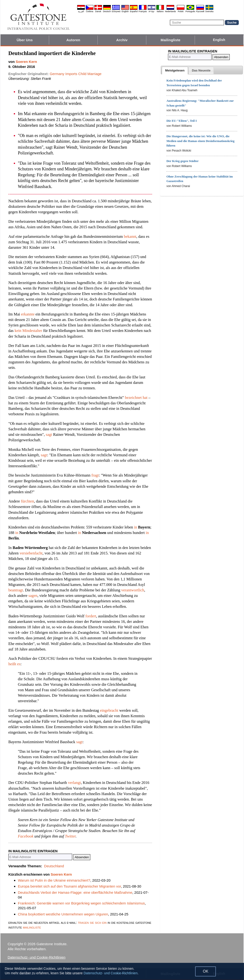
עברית (152, 11)
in (135, 527)
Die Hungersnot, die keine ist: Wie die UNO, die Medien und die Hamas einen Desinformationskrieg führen (200, 141)
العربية (81, 11)
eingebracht (109, 710)
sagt (49, 434)
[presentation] (175, 71)
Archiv (122, 40)
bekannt (130, 236)
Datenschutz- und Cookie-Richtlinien (37, 957)
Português (190, 11)
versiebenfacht (31, 553)
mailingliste (32, 927)
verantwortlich (133, 590)
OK (206, 971)
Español (134, 11)
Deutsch (107, 11)
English (125, 11)
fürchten (28, 501)
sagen (33, 596)
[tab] (175, 71)
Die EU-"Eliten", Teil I (181, 121)
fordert (91, 616)
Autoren (73, 40)
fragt (95, 475)
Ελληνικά (116, 11)
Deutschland (54, 866)
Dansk (98, 11)
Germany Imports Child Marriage (76, 74)
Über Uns (25, 40)
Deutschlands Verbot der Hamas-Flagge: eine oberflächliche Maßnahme (75, 892)
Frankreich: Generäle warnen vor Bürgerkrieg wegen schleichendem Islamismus (81, 903)
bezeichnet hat (136, 398)
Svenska (209, 11)
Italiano (160, 11)
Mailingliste (170, 40)
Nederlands (170, 11)
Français (143, 11)
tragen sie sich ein (92, 922)
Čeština (90, 11)
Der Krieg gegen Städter (182, 161)
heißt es (14, 664)
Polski (181, 11)
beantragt (16, 590)
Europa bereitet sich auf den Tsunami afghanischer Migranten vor (69, 886)
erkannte (28, 314)
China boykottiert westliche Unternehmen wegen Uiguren (63, 914)
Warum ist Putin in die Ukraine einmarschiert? (54, 880)
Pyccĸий (200, 11)
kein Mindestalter (28, 331)
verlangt (74, 783)
